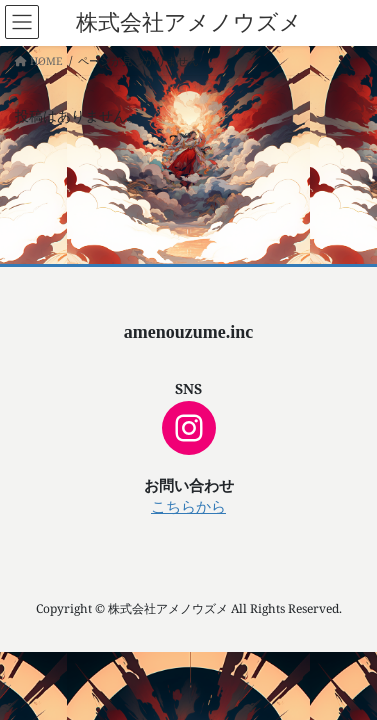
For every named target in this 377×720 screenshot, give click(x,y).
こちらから (188, 507)
